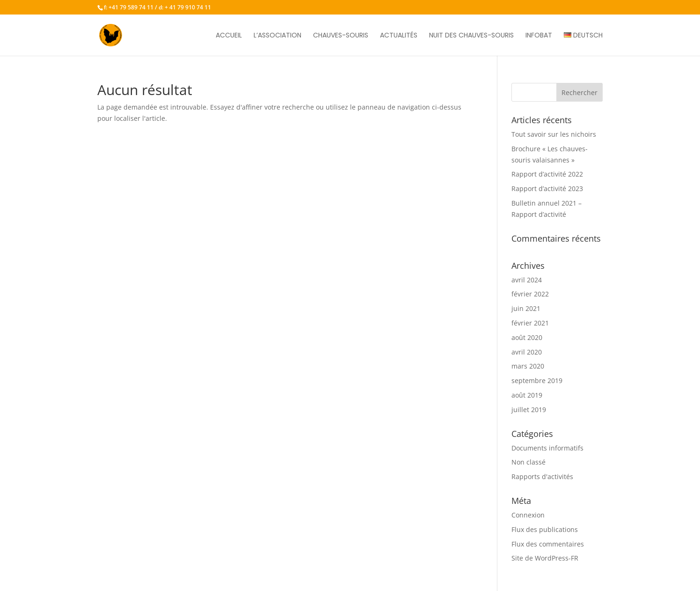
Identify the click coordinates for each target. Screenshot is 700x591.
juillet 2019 (529, 410)
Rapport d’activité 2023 (547, 188)
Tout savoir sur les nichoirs (554, 134)
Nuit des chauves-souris (471, 36)
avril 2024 (527, 280)
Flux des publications (545, 529)
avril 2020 (527, 352)
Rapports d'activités (542, 476)
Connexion (528, 515)
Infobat (539, 36)
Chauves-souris (341, 36)
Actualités (399, 36)
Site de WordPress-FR (545, 558)
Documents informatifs (547, 448)
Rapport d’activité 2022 (547, 174)
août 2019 (527, 395)
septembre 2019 (537, 380)
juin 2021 (526, 308)
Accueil (229, 36)
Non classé (529, 462)
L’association (277, 36)
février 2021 (530, 323)
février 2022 (530, 294)
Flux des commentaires (548, 544)
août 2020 (527, 337)
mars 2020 (528, 366)
